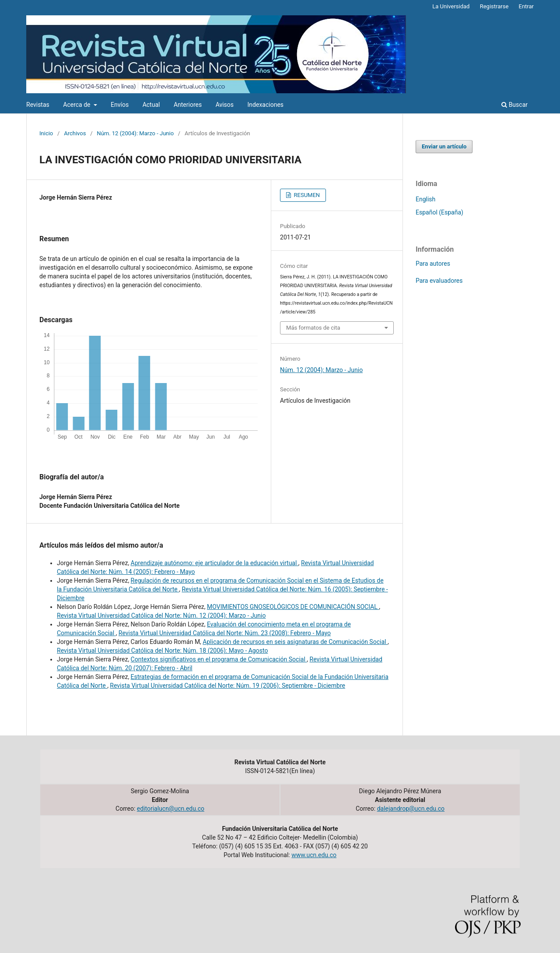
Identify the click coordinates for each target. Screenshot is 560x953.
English (425, 199)
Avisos (225, 105)
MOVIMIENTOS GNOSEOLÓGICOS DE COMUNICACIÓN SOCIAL (293, 607)
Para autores (433, 264)
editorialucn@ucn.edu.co (171, 809)
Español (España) (439, 212)
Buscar (514, 105)
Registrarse (494, 6)
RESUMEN (306, 195)
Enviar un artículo (444, 146)
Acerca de (77, 105)
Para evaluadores (439, 281)
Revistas (38, 105)
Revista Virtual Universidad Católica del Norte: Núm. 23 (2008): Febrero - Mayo (225, 633)
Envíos (120, 105)
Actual (151, 105)
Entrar (527, 6)
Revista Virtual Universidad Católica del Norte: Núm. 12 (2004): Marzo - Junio (161, 615)
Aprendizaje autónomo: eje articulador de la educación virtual (215, 563)
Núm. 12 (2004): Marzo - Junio (135, 133)
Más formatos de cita (313, 328)
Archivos (75, 133)
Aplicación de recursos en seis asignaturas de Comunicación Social (295, 642)
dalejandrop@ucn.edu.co (411, 809)
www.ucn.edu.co (314, 855)
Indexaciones (266, 105)
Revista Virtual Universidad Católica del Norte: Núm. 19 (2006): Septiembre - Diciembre (227, 686)
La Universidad (451, 6)
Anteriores (188, 105)
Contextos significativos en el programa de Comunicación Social (219, 659)
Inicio (46, 133)
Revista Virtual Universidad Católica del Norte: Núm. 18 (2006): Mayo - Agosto (162, 651)
